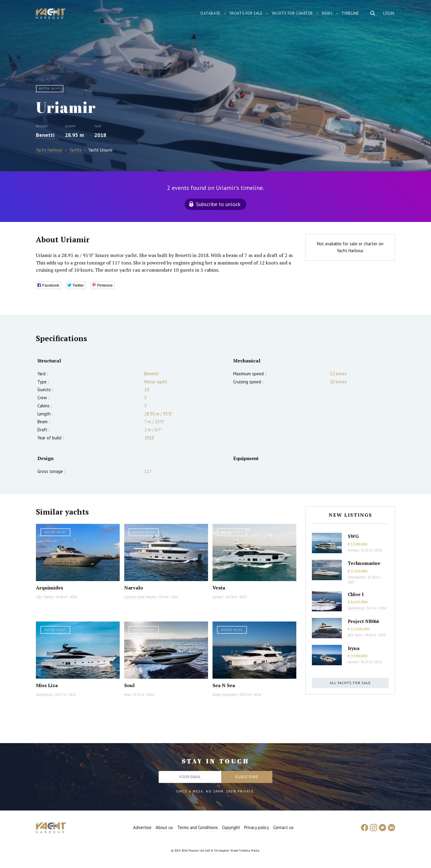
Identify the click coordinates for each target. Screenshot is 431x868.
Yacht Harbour (51, 14)
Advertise (142, 827)
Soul (129, 685)
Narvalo (134, 588)
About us (164, 827)
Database (211, 13)
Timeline (350, 13)
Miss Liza (47, 685)
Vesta (219, 588)
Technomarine (364, 563)
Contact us (283, 827)
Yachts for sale (246, 13)
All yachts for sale (350, 683)
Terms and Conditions (198, 827)
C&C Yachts (44, 597)
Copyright (231, 827)
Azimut (218, 597)
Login (389, 13)
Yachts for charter (292, 13)
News (327, 13)
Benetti (45, 135)
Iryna (354, 648)
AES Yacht (355, 635)
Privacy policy (257, 827)
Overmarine (357, 577)
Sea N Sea (224, 685)
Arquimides (50, 588)
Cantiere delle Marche (140, 597)
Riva (127, 695)
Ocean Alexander (225, 695)
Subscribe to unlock (218, 204)
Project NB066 (363, 621)
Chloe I (356, 594)
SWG (353, 536)
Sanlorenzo (44, 695)
